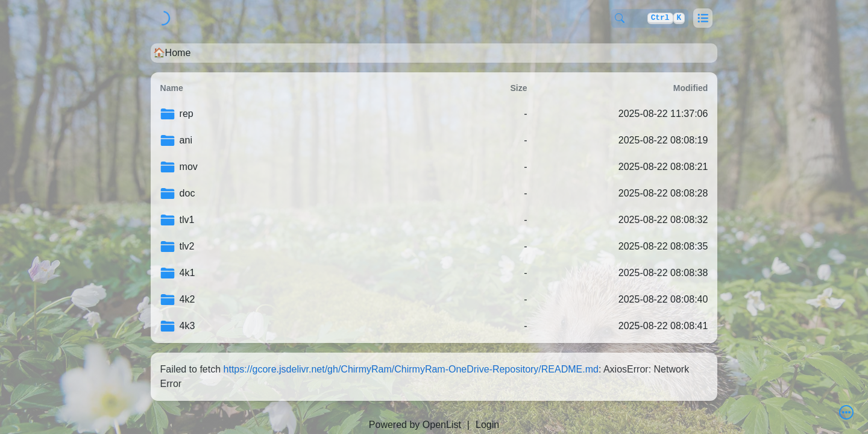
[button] (703, 18)
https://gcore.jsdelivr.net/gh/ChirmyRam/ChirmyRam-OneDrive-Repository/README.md (411, 369)
